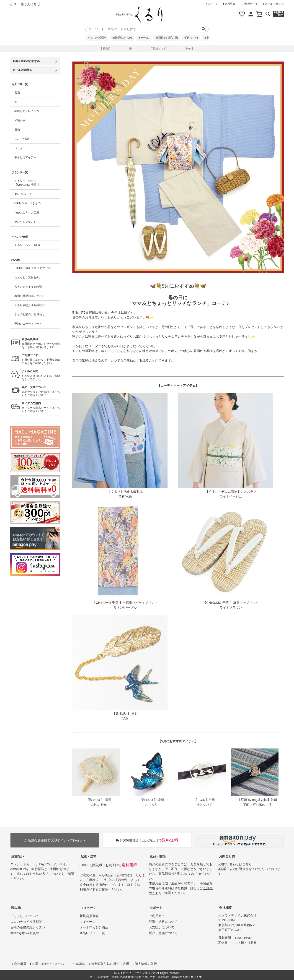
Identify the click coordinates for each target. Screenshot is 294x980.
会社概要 (225, 908)
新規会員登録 (89, 916)
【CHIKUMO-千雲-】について (33, 268)
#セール (144, 38)
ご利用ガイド (250, 4)
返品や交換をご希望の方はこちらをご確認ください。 (41, 391)
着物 (17, 93)
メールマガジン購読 (94, 927)
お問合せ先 (227, 856)
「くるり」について (25, 916)
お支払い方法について (45, 874)
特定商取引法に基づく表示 (110, 964)
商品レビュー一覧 (92, 933)
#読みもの (191, 38)
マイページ (88, 908)
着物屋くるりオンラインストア (149, 15)
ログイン (213, 4)
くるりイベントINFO (27, 245)
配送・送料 (88, 856)
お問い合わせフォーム (48, 964)
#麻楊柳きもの (122, 38)
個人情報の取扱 (146, 964)
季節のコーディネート (28, 324)
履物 (17, 130)
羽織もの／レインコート (29, 111)
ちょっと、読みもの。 (28, 277)
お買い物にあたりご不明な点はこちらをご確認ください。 (41, 359)
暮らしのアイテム (25, 157)
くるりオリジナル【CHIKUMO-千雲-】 (27, 183)
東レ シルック (23, 194)
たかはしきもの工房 (27, 213)
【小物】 (188, 49)
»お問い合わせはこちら (235, 864)
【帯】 (131, 49)
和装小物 (20, 120)
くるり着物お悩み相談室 (29, 305)
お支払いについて (162, 927)
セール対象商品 (22, 70)
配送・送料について (163, 922)
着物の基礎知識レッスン (29, 296)
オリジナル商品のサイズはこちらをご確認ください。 (41, 407)
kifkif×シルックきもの (27, 203)
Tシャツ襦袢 (22, 139)
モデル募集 (77, 964)
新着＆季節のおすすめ (26, 61)
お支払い (18, 856)
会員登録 (230, 4)
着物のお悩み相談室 (25, 933)
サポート (156, 908)
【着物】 (106, 49)
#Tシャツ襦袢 (97, 38)
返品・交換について (163, 933)
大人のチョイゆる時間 (28, 287)
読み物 (16, 908)
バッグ (18, 148)
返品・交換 (158, 856)
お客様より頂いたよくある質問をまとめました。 (41, 375)
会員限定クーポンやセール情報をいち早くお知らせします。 (41, 343)
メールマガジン (274, 4)
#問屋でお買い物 (167, 38)
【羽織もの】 (159, 49)
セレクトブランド (25, 222)
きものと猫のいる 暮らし (30, 314)
